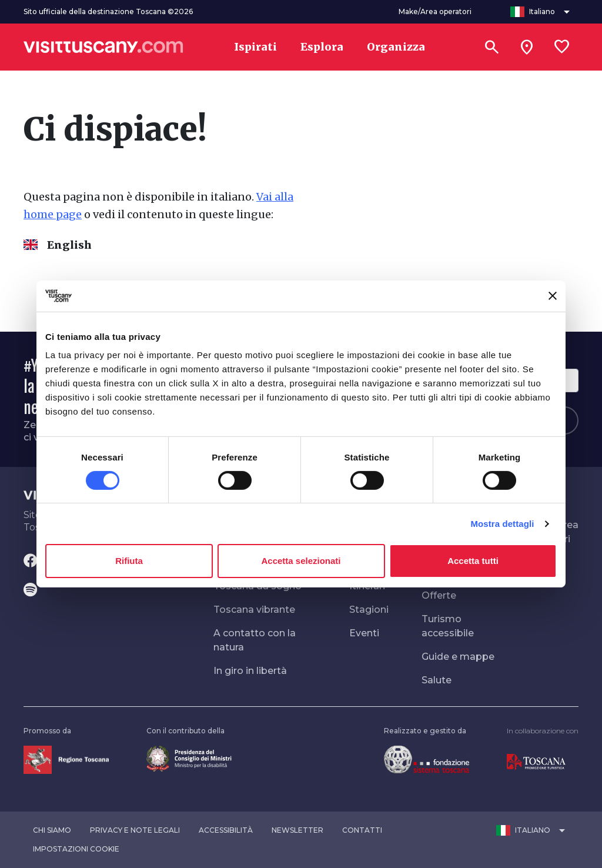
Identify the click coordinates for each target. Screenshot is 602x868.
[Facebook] (31, 562)
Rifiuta (129, 561)
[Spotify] (30, 591)
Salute (437, 680)
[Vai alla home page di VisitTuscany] (103, 47)
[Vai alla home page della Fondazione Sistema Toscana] (427, 759)
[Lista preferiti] (562, 47)
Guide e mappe (458, 657)
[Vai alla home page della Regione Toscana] (66, 759)
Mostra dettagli (502, 524)
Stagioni (369, 610)
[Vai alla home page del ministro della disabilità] (189, 758)
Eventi (364, 633)
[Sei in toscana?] (527, 47)
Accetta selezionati (301, 561)
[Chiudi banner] (553, 296)
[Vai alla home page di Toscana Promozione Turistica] (536, 761)
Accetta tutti (473, 561)
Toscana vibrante (254, 610)
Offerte (439, 595)
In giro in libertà (250, 671)
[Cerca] (491, 47)
